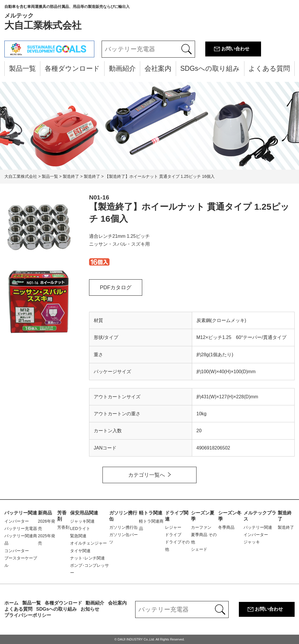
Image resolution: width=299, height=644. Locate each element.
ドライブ (173, 535)
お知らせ (90, 609)
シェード (199, 549)
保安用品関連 (84, 513)
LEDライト (80, 528)
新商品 (45, 513)
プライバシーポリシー (28, 615)
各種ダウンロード (72, 68)
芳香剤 (63, 527)
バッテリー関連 (21, 513)
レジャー (173, 527)
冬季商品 (226, 527)
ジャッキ (252, 542)
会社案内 (158, 68)
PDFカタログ (116, 287)
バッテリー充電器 (21, 528)
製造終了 (286, 527)
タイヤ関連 (80, 551)
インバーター (17, 521)
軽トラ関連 (151, 513)
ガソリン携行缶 (124, 527)
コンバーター (17, 551)
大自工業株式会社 (67, 18)
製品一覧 (22, 68)
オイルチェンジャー (88, 543)
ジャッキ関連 (82, 521)
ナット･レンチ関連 (87, 558)
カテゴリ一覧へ (147, 475)
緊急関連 (78, 536)
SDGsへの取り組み (210, 68)
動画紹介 (122, 68)
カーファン (201, 527)
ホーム (11, 603)
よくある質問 (269, 68)
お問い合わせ (235, 49)
